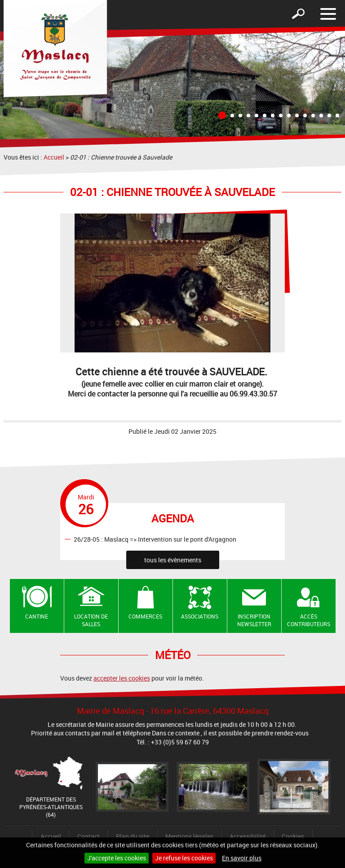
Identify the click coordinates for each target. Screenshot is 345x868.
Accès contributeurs (309, 620)
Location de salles (91, 620)
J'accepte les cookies (117, 858)
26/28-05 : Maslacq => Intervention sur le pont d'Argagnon (155, 539)
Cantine (37, 616)
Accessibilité (248, 836)
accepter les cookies (122, 678)
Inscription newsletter (254, 620)
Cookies (293, 836)
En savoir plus (242, 858)
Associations (200, 616)
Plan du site (133, 836)
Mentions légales (189, 836)
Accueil (54, 157)
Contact (88, 836)
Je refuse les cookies (184, 858)
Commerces (145, 616)
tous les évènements (173, 560)
